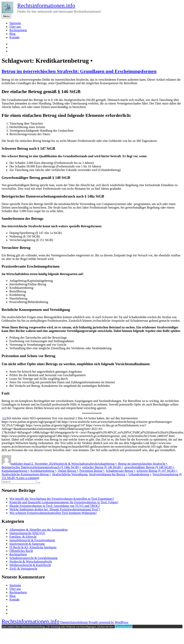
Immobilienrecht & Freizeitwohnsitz (32, 540)
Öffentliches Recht (21, 551)
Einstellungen (124, 626)
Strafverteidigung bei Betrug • (108, 474)
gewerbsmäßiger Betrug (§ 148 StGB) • (149, 467)
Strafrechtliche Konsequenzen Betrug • (26, 474)
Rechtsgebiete (18, 30)
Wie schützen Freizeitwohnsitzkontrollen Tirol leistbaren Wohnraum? (53, 513)
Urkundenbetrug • (140, 474)
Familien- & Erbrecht (23, 537)
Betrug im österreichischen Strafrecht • (143, 464)
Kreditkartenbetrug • (43, 471)
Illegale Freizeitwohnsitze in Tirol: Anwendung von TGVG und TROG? (55, 506)
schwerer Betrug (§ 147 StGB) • (157, 471)
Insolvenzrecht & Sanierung (27, 544)
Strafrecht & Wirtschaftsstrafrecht (76, 464)
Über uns (15, 27)
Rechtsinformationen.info (46, 6)
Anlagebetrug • (107, 464)
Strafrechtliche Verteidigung (70, 474)
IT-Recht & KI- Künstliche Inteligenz (33, 547)
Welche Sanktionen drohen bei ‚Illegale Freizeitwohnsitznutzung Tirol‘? (55, 509)
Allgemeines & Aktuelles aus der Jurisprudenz (39, 530)
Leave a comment (28, 478)
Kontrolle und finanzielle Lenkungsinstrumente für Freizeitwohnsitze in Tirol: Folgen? (64, 502)
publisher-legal (21, 464)
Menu (6, 16)
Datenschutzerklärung (74, 622)
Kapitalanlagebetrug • (15, 471)
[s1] (5, 418)
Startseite (15, 23)
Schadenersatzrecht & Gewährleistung (33, 558)
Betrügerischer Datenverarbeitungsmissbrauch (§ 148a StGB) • (41, 467)
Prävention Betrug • (92, 471)
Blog (12, 34)
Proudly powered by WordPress (108, 622)
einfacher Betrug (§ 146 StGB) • (102, 467)
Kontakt (15, 37)
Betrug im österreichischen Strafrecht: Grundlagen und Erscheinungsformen (79, 71)
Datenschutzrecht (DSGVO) (27, 533)
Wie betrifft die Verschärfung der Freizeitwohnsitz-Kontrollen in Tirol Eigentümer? (62, 499)
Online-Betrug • (68, 471)
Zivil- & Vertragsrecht (23, 569)
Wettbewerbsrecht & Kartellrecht (30, 565)
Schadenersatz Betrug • (120, 471)
